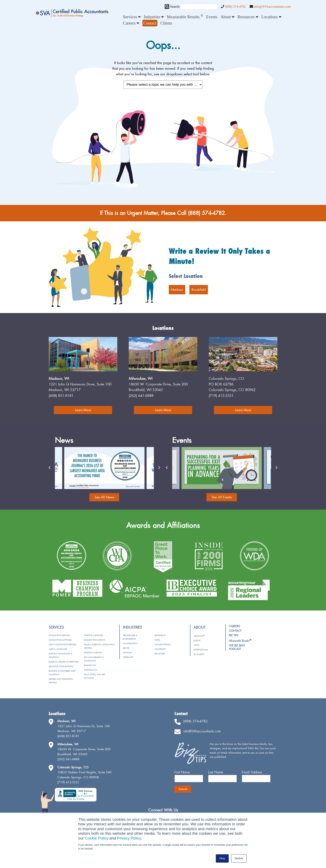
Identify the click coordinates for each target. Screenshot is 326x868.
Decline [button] (239, 858)
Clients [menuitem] (166, 23)
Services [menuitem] (132, 17)
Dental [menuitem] (126, 648)
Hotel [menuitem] (157, 640)
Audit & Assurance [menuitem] (58, 649)
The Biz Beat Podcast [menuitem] (237, 647)
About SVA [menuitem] (199, 636)
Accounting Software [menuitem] (60, 640)
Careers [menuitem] (131, 23)
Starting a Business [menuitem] (94, 635)
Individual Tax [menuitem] (91, 670)
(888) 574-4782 (235, 7)
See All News (104, 497)
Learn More (83, 410)
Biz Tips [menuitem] (234, 635)
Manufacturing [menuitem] (162, 644)
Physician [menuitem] (128, 653)
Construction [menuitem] (130, 643)
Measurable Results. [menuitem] (185, 17)
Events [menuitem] (212, 17)
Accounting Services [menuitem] (59, 635)
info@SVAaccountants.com (272, 7)
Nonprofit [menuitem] (160, 649)
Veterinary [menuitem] (128, 657)
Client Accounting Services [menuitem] (63, 644)
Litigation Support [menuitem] (93, 653)
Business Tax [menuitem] (90, 665)
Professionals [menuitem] (201, 650)
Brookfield (199, 290)
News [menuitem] (196, 645)
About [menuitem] (227, 17)
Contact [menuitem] (235, 631)
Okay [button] (222, 858)
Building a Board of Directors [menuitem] (64, 662)
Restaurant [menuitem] (160, 635)
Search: (175, 7)
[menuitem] (150, 23)
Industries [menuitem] (154, 17)
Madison (177, 290)
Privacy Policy (129, 838)
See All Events (222, 497)
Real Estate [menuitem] (160, 654)
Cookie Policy (97, 838)
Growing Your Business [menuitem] (61, 666)
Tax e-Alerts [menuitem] (199, 654)
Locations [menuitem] (271, 17)
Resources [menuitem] (248, 17)
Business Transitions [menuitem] (94, 640)
